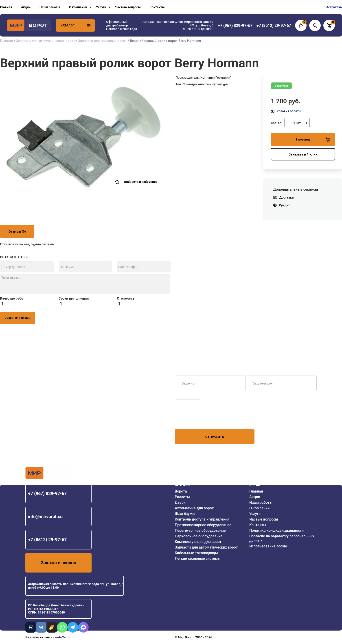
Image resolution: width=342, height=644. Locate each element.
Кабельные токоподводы (196, 553)
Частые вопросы (128, 7)
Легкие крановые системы (198, 559)
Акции (26, 7)
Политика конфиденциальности (276, 531)
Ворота (181, 491)
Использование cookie (268, 546)
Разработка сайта (39, 637)
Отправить (215, 437)
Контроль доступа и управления (202, 519)
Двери (180, 502)
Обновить (183, 397)
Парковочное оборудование (199, 536)
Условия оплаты (289, 111)
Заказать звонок (58, 563)
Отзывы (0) (17, 231)
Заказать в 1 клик (303, 154)
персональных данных (192, 421)
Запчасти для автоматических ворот (45, 41)
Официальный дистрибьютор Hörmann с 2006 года (122, 25)
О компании (78, 7)
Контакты (157, 7)
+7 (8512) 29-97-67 (47, 540)
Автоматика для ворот (194, 508)
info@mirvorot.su (45, 516)
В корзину (313, 139)
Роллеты (182, 497)
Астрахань (334, 7)
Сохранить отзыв (18, 318)
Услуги (101, 7)
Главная (6, 7)
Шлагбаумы (185, 514)
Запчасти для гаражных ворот (102, 41)
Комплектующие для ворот (198, 542)
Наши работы (50, 7)
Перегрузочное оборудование (200, 531)
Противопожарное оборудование (203, 525)
